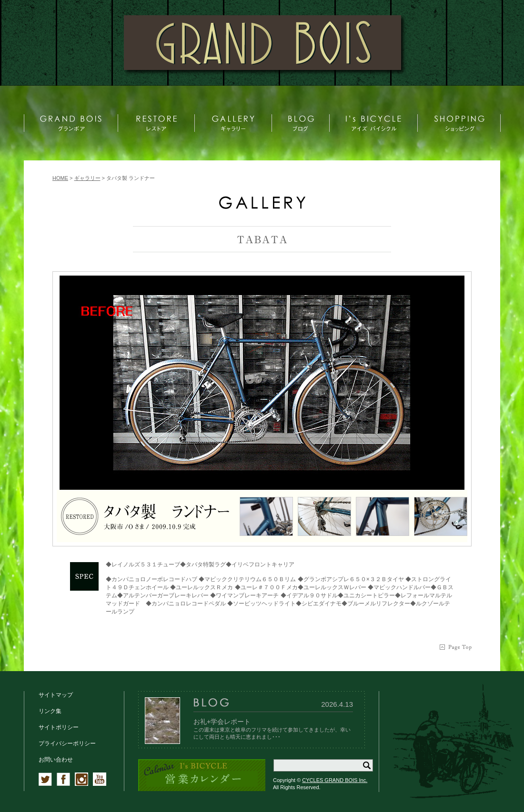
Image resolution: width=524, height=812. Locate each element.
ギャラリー (87, 178)
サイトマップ (56, 695)
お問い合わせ (56, 760)
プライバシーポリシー (67, 743)
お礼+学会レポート (222, 722)
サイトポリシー (59, 727)
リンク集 (50, 711)
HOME (60, 178)
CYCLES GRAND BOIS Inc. (335, 780)
